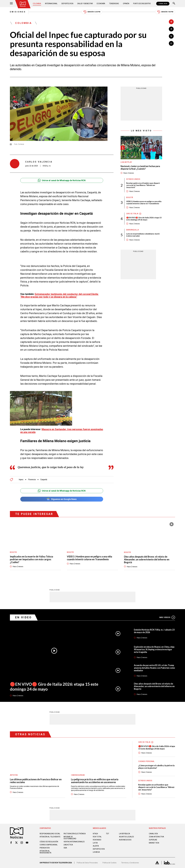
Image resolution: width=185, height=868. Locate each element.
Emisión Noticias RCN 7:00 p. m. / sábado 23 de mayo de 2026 (154, 631)
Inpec (21, 480)
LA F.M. (95, 843)
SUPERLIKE (153, 840)
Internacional (51, 4)
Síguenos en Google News (62, 499)
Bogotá (130, 197)
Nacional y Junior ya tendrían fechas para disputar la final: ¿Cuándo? (140, 168)
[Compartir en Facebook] (171, 29)
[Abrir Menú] (11, 4)
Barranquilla (132, 230)
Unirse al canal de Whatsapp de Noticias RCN (62, 180)
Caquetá (44, 480)
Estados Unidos (133, 179)
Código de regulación (49, 842)
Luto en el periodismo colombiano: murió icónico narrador (143, 235)
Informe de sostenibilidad (70, 838)
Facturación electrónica (75, 834)
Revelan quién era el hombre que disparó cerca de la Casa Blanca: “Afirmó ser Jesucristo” (143, 185)
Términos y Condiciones (130, 863)
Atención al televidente (50, 837)
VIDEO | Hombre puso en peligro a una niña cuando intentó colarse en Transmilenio (144, 202)
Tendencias (114, 4)
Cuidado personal (146, 761)
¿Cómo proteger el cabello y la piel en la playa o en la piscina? (156, 767)
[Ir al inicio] (23, 4)
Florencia (32, 480)
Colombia (37, 4)
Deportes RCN (67, 4)
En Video (23, 617)
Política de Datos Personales (87, 863)
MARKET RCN (154, 843)
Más (167, 617)
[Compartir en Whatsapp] (171, 43)
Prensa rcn (45, 848)
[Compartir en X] (171, 36)
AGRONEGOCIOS (125, 840)
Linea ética (68, 845)
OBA (65, 848)
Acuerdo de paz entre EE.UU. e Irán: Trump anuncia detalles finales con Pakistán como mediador (154, 668)
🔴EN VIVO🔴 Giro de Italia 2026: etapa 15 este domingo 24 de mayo (144, 219)
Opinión (126, 4)
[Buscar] (174, 4)
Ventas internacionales (74, 842)
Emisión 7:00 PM (165, 12)
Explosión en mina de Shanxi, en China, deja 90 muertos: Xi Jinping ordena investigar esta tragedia (154, 649)
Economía (101, 4)
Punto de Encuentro (142, 4)
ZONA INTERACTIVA (156, 837)
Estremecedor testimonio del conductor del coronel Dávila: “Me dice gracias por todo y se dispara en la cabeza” (59, 295)
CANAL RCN (163, 4)
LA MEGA (96, 852)
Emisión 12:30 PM (92, 12)
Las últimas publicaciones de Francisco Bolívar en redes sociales (36, 781)
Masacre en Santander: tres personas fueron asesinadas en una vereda (62, 431)
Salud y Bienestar (85, 4)
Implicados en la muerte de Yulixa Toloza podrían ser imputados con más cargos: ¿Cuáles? (32, 559)
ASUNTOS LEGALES (126, 837)
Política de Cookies (109, 863)
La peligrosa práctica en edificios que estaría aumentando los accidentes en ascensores (95, 781)
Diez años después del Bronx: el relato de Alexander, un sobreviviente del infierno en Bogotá (147, 559)
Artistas (14, 775)
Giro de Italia (132, 214)
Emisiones (18, 12)
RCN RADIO (97, 840)
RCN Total (97, 837)
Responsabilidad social (50, 834)
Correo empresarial (49, 845)
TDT (108, 834)
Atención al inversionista (45, 852)
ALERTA (96, 846)
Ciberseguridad (78, 775)
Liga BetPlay (126, 162)
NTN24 (95, 834)
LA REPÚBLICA (125, 834)
